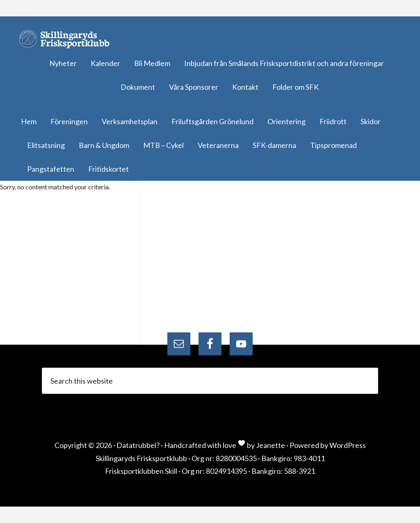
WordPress (348, 445)
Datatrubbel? (138, 445)
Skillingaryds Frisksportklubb (68, 39)
